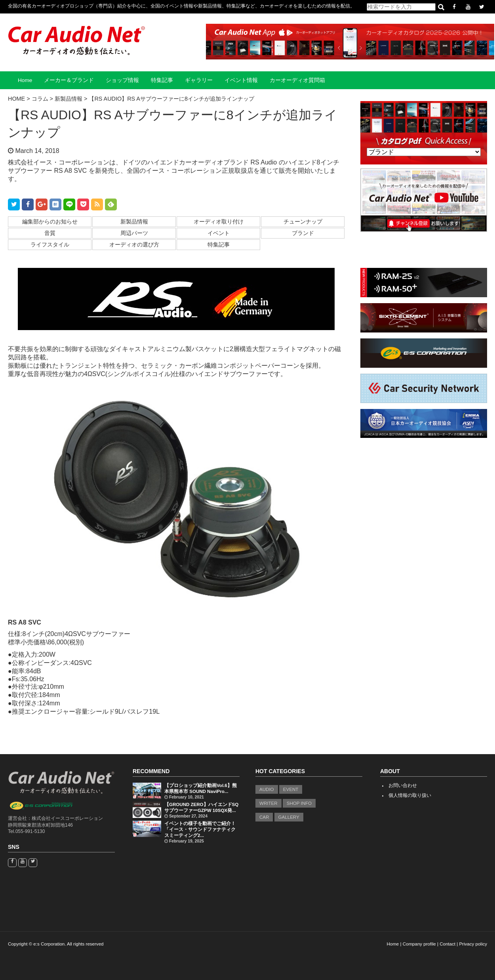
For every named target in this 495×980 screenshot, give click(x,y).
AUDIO (267, 789)
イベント (219, 233)
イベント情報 (241, 80)
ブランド (303, 233)
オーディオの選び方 (134, 245)
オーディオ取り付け (219, 222)
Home (25, 80)
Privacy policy (473, 944)
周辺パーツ (134, 233)
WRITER (268, 803)
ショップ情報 (122, 80)
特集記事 (162, 80)
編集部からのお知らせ (50, 222)
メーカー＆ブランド (69, 80)
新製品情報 (134, 222)
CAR (264, 817)
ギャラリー (199, 80)
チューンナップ (303, 222)
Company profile (419, 944)
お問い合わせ (403, 785)
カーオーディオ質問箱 (297, 80)
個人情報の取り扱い (410, 795)
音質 (50, 233)
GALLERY (289, 817)
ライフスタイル (50, 245)
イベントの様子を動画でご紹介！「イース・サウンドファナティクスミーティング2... (200, 829)
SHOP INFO (299, 803)
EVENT (291, 789)
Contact (447, 944)
